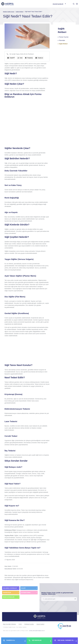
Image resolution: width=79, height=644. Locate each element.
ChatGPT (12, 58)
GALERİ (23, 588)
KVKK (20, 624)
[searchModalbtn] (73, 3)
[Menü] (77, 4)
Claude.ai (40, 58)
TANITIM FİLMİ (7, 593)
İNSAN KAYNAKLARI (9, 597)
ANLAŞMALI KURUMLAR (10, 588)
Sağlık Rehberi (63, 44)
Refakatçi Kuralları (29, 624)
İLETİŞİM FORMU (26, 593)
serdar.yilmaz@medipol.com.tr (37, 631)
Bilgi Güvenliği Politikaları (9, 624)
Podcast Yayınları (64, 37)
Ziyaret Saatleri (40, 624)
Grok (21, 58)
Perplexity (30, 58)
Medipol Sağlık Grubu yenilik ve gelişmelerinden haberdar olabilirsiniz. (57, 593)
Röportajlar (62, 40)
